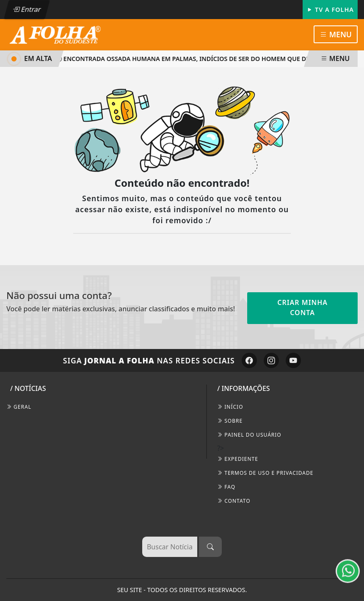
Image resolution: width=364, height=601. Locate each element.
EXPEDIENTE (238, 459)
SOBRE (230, 421)
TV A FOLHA (330, 10)
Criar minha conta (302, 307)
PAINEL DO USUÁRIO (249, 435)
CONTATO (234, 501)
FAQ (226, 487)
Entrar (27, 9)
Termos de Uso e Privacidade (265, 473)
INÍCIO (230, 407)
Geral (19, 407)
